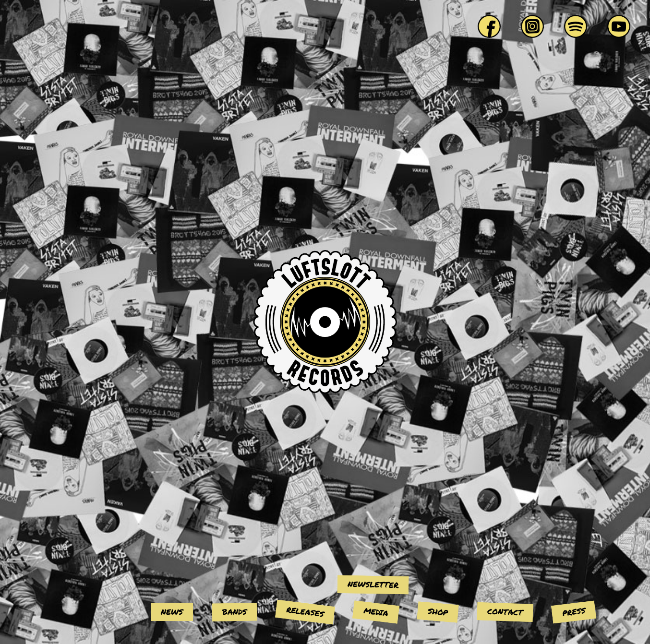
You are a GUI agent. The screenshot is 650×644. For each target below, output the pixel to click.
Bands (235, 612)
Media (376, 612)
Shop (438, 612)
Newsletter (373, 584)
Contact (505, 612)
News (172, 612)
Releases (305, 611)
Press (574, 612)
